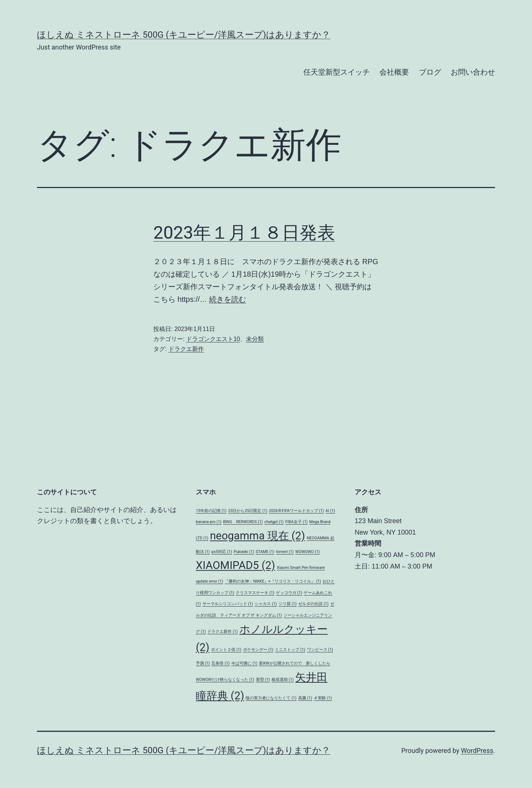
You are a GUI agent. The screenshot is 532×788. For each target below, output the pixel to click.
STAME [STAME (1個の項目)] (265, 552)
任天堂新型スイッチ (337, 72)
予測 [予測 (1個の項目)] (203, 663)
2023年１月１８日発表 (244, 233)
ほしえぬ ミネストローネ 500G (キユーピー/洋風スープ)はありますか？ (184, 35)
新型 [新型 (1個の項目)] (263, 680)
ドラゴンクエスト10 (213, 339)
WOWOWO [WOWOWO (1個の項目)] (307, 552)
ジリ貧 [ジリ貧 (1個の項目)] (288, 604)
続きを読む (228, 299)
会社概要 (394, 72)
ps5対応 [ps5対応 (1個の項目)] (221, 552)
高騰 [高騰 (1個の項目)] (305, 698)
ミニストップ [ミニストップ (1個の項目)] (290, 650)
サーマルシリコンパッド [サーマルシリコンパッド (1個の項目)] (228, 604)
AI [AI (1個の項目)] (330, 511)
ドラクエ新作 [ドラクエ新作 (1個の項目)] (222, 632)
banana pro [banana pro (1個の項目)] (209, 522)
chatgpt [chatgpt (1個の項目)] (274, 522)
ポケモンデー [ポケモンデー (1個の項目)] (258, 650)
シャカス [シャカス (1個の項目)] (266, 604)
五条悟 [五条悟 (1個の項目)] (220, 663)
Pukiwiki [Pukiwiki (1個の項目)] (244, 552)
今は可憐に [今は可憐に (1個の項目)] (244, 663)
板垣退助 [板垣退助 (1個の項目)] (283, 680)
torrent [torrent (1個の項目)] (285, 552)
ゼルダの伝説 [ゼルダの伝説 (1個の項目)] (313, 604)
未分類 (255, 339)
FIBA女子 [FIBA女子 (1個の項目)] (296, 522)
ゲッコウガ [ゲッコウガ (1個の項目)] (289, 593)
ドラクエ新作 (186, 349)
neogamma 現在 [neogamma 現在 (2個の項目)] (258, 536)
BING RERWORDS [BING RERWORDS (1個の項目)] (243, 522)
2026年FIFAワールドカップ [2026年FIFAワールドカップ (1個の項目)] (296, 511)
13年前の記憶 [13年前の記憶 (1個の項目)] (211, 511)
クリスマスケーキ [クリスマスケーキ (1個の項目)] (255, 593)
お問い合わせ (473, 72)
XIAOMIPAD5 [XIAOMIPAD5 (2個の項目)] (236, 565)
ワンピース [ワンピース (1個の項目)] (320, 650)
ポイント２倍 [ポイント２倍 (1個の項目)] (226, 650)
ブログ (430, 72)
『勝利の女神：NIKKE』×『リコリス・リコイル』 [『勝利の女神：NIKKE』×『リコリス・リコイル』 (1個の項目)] (273, 581)
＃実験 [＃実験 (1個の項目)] (323, 698)
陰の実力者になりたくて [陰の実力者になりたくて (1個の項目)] (271, 698)
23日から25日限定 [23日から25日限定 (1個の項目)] (248, 511)
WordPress (477, 751)
